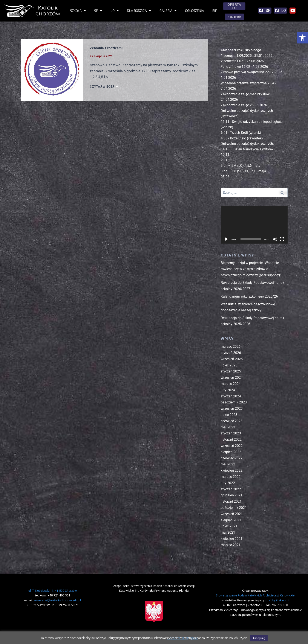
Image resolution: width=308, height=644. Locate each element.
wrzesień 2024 (232, 378)
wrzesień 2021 (232, 514)
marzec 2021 (231, 545)
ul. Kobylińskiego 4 (277, 600)
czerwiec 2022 (232, 458)
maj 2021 (228, 532)
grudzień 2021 (232, 495)
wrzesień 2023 (232, 408)
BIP (215, 11)
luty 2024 (228, 390)
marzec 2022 (231, 477)
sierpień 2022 (231, 452)
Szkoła (78, 11)
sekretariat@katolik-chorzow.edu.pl (57, 600)
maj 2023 (228, 427)
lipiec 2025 (229, 365)
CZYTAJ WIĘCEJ (104, 86)
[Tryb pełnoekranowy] (282, 239)
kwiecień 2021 (232, 539)
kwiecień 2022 (232, 470)
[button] (302, 38)
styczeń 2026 (231, 353)
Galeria (168, 11)
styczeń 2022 (231, 489)
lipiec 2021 (229, 526)
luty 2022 (228, 483)
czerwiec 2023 (232, 421)
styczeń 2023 (231, 433)
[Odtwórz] (226, 239)
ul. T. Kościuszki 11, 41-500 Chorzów (53, 591)
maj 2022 (228, 464)
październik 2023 (234, 402)
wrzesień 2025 (232, 359)
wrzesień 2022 (232, 446)
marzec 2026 (231, 347)
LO (115, 11)
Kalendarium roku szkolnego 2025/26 (249, 296)
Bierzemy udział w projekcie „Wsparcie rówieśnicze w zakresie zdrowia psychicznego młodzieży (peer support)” (251, 269)
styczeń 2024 (231, 396)
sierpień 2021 (231, 520)
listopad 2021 (231, 501)
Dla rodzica (139, 11)
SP (98, 11)
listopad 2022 (231, 439)
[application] (254, 225)
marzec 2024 (231, 384)
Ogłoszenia (195, 11)
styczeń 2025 (231, 371)
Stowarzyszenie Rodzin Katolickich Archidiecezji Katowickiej (255, 595)
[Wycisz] (275, 239)
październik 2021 (234, 508)
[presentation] (52, 70)
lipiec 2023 (229, 415)
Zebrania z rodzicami (106, 48)
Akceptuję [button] (259, 638)
